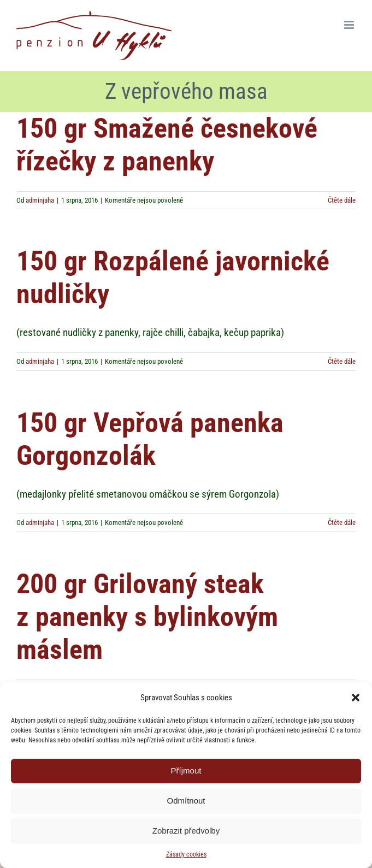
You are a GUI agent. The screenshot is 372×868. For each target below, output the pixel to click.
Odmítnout (186, 801)
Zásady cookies (186, 854)
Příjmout (186, 770)
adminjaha (40, 200)
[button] (356, 698)
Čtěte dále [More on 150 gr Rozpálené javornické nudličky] (342, 361)
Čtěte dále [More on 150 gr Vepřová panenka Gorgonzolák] (342, 522)
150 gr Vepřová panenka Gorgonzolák (150, 439)
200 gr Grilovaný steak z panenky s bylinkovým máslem (147, 616)
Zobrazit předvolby (186, 831)
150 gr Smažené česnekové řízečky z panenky (167, 144)
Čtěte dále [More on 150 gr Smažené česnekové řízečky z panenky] (342, 200)
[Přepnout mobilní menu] (350, 25)
